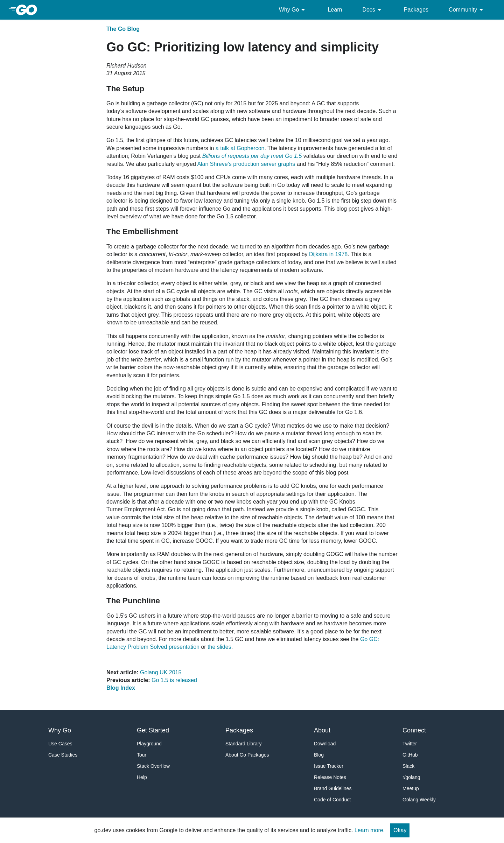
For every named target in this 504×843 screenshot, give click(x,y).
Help (142, 777)
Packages (416, 10)
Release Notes (330, 777)
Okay (400, 830)
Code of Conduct (332, 800)
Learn (335, 10)
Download (325, 744)
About (322, 730)
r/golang (411, 777)
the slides (219, 647)
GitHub (410, 755)
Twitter (410, 744)
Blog (319, 755)
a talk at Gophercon (240, 148)
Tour (142, 755)
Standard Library (244, 744)
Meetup (411, 788)
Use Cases (60, 744)
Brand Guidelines (333, 788)
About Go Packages (247, 755)
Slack (408, 766)
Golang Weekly (419, 800)
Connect (414, 730)
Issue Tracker (329, 766)
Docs (373, 10)
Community (467, 10)
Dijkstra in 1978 (328, 254)
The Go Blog (123, 29)
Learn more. (370, 830)
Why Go (293, 10)
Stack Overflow (153, 766)
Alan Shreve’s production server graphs (246, 164)
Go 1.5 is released (174, 680)
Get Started (153, 730)
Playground (149, 744)
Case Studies (63, 755)
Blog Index (121, 688)
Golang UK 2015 (161, 672)
